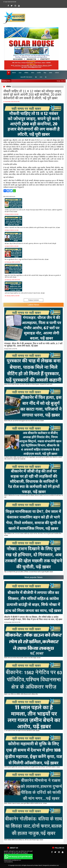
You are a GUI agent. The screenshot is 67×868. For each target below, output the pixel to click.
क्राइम (20, 73)
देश (46, 77)
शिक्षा (45, 73)
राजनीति (39, 73)
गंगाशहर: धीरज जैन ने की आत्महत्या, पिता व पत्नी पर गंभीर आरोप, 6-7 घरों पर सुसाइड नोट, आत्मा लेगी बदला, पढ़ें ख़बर (33, 345)
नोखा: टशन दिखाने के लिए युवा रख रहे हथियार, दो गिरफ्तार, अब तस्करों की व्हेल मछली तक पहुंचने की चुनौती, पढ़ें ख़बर (29, 572)
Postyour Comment (33, 300)
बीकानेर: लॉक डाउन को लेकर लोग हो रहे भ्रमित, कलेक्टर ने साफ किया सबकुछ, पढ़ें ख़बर (22, 658)
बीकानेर (14, 73)
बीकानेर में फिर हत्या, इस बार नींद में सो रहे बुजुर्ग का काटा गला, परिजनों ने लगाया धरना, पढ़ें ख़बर (24, 421)
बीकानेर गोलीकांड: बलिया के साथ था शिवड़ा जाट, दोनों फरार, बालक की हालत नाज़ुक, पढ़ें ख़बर (24, 840)
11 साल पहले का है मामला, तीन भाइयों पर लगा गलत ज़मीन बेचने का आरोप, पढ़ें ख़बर (22, 731)
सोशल (33, 73)
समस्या (51, 73)
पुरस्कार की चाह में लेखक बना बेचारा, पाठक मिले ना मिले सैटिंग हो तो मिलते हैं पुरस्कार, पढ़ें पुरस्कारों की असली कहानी (28, 384)
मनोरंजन (57, 73)
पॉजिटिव (26, 73)
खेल (36, 77)
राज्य (41, 77)
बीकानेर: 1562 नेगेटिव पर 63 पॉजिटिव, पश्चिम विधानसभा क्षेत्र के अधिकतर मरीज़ (21, 694)
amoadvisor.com (54, 865)
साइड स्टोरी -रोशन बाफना (26, 77)
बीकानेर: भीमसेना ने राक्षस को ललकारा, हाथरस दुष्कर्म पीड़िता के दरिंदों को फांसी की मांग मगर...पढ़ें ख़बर (26, 803)
